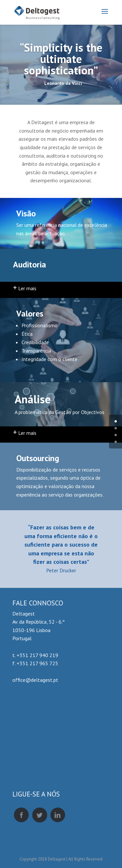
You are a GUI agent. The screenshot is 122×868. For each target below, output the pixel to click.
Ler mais (25, 288)
